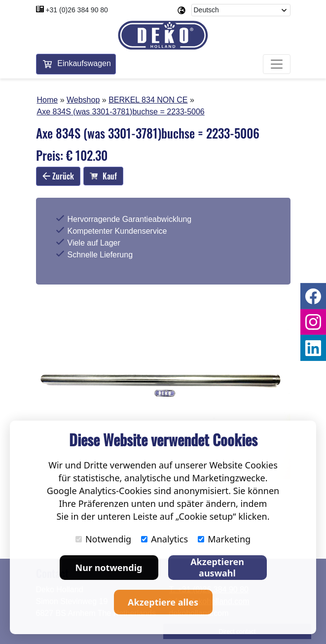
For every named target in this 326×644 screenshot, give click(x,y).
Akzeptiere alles (163, 602)
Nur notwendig (109, 568)
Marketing (224, 539)
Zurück (58, 176)
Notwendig (103, 539)
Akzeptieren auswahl (217, 567)
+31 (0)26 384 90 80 (77, 10)
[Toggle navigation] (277, 64)
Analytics (164, 539)
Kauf (103, 176)
